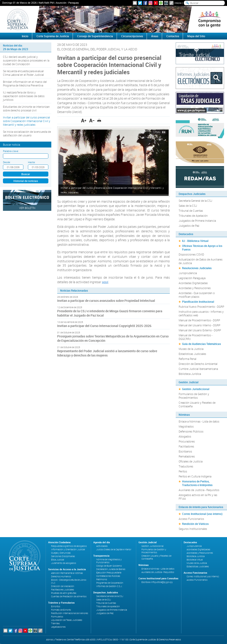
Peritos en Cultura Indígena (195, 476)
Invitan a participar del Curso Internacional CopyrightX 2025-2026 (104, 326)
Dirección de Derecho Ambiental (198, 364)
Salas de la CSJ (188, 206)
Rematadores (187, 456)
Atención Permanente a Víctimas (67, 573)
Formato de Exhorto (61, 610)
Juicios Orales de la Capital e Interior (114, 549)
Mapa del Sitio (196, 36)
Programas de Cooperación (110, 583)
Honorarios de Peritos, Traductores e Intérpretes (197, 483)
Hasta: (32, 162)
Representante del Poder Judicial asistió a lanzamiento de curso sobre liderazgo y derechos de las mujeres (107, 353)
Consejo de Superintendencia (95, 36)
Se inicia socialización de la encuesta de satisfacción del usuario (27, 133)
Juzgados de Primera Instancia (197, 221)
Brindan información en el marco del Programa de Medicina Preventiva (25, 84)
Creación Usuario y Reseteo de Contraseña (197, 404)
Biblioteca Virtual (195, 560)
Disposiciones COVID (191, 254)
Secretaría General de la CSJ (195, 201)
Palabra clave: (11, 151)
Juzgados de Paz (189, 226)
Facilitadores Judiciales (63, 590)
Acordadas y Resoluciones (195, 288)
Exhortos (56, 606)
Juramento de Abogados (64, 563)
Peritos (183, 471)
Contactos (173, 36)
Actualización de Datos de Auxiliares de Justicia (201, 261)
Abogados (185, 436)
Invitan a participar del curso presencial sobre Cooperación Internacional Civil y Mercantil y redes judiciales (27, 121)
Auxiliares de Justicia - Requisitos (199, 490)
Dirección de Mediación (63, 586)
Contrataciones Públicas (108, 576)
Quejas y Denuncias (61, 553)
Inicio (178, 3)
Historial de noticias (26, 181)
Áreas (155, 36)
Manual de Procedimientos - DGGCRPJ (195, 337)
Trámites (55, 623)
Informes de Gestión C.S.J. (109, 586)
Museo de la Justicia (191, 349)
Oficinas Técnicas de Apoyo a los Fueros (202, 248)
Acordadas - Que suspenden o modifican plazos (197, 295)
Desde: (7, 162)
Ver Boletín (27, 208)
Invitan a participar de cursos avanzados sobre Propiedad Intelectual (106, 301)
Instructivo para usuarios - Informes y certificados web (201, 313)
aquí (105, 282)
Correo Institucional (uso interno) (202, 514)
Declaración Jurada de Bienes (111, 569)
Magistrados (186, 426)
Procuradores (187, 441)
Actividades (102, 546)
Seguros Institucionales (193, 529)
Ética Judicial (58, 560)
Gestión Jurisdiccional (196, 389)
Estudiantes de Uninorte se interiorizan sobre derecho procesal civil (26, 108)
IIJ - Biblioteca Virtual (195, 241)
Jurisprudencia (188, 273)
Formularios (57, 617)
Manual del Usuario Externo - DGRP (200, 330)
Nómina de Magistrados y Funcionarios (109, 561)
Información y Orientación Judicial (68, 549)
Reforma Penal (188, 359)
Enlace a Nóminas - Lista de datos (199, 421)
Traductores (186, 466)
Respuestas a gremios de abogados (69, 546)
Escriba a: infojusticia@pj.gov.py (157, 582)
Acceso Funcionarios (191, 519)
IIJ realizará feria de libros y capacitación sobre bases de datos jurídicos (24, 96)
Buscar (26, 174)
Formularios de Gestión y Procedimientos (194, 396)
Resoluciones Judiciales (197, 268)
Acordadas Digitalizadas (193, 283)
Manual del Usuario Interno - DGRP (199, 325)
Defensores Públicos (191, 431)
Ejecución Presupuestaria (109, 573)
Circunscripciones (132, 36)
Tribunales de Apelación (193, 216)
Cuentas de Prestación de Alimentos (69, 596)
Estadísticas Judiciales (192, 354)
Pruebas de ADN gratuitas (64, 593)
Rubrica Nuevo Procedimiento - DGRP (201, 307)
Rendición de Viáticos (195, 524)
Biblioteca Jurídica (190, 374)
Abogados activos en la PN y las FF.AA (198, 497)
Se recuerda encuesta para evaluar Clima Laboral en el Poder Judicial (23, 73)
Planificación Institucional (198, 302)
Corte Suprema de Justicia (53, 36)
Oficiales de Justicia (191, 461)
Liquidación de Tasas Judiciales (67, 620)
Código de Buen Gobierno (109, 566)
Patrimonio (102, 579)
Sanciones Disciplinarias (63, 556)
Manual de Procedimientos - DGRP (199, 320)
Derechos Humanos (61, 576)
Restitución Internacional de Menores (70, 613)
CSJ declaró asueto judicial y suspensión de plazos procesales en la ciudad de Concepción (26, 60)
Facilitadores (186, 446)
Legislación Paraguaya (192, 278)
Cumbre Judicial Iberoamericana (198, 369)
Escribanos (185, 451)
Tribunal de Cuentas (191, 211)
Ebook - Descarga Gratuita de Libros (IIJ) (69, 581)
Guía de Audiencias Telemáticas (201, 344)
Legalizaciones (58, 627)
